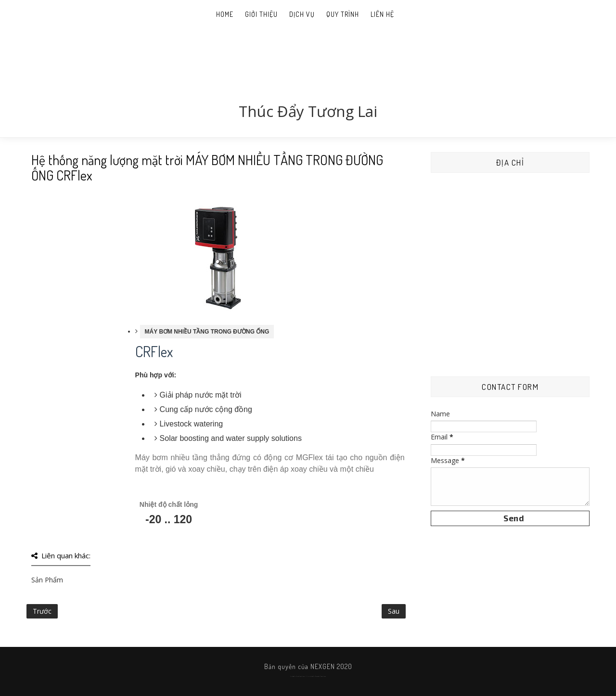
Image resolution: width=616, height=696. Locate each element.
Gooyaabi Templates (321, 677)
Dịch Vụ (302, 14)
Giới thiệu (261, 14)
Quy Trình (343, 14)
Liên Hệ (382, 14)
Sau (394, 611)
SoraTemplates (301, 677)
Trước (42, 611)
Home (225, 14)
